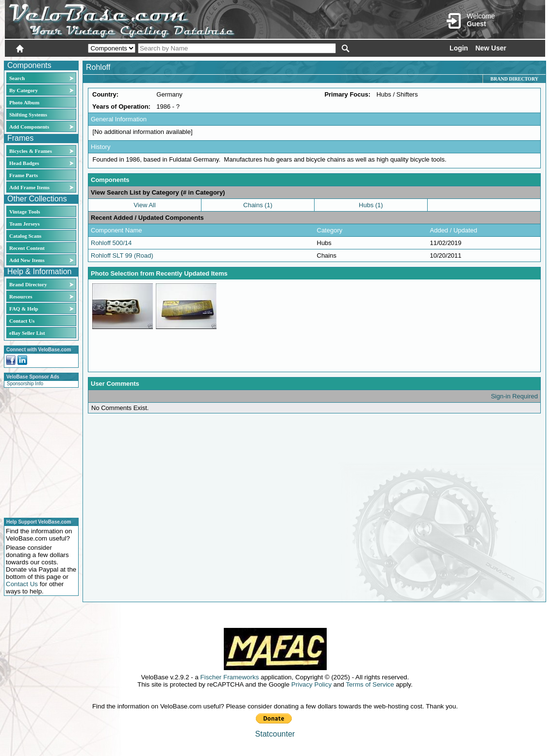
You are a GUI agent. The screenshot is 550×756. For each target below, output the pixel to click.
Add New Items (27, 260)
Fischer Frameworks (230, 677)
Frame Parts (24, 175)
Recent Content (27, 248)
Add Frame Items (29, 187)
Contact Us (22, 321)
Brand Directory (28, 284)
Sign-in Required (514, 396)
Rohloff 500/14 (111, 243)
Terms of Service (370, 684)
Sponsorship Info (25, 384)
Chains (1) (258, 205)
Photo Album (24, 102)
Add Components (29, 127)
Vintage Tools (25, 212)
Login (459, 48)
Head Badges (24, 163)
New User (491, 48)
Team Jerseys (25, 224)
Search (17, 78)
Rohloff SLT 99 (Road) (122, 255)
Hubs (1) (371, 205)
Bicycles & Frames (31, 151)
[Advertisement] (38, 451)
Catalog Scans (25, 236)
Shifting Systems (28, 115)
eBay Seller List (27, 333)
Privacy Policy (311, 684)
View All (144, 205)
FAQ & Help (24, 309)
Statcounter (275, 734)
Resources (21, 296)
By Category (24, 90)
